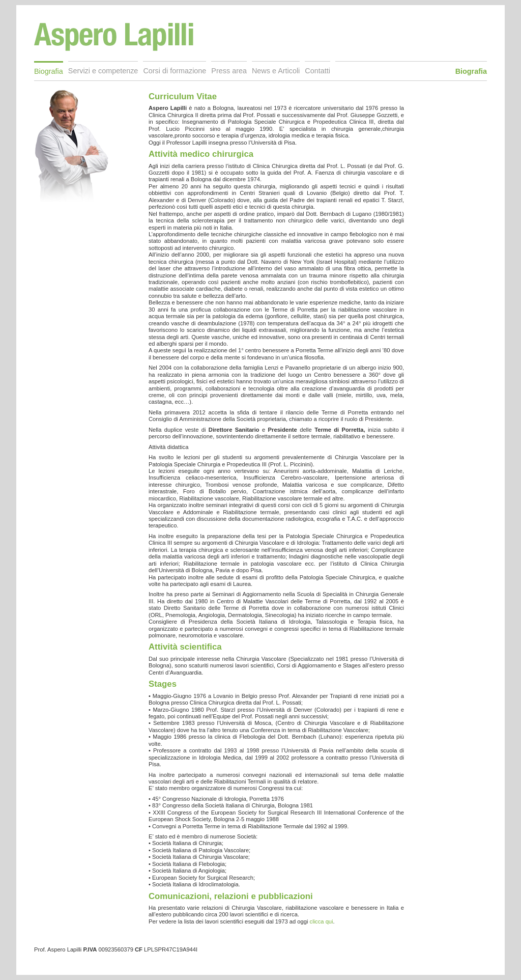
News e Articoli (276, 71)
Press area (229, 71)
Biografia (49, 71)
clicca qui (322, 921)
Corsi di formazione (175, 71)
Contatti (317, 71)
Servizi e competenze (103, 71)
